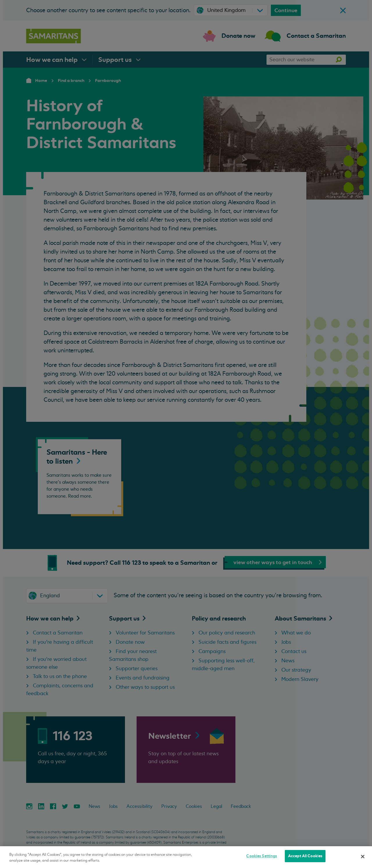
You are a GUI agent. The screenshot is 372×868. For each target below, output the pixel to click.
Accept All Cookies (305, 856)
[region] (186, 857)
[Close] (363, 856)
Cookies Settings (262, 856)
